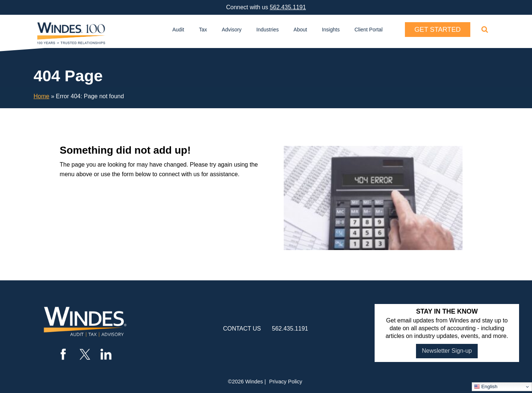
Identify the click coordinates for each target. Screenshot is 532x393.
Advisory (232, 30)
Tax (203, 30)
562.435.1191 (288, 7)
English (486, 387)
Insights (331, 30)
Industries (268, 30)
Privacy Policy (286, 382)
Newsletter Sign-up (447, 351)
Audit (178, 30)
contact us (242, 329)
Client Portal (368, 30)
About (301, 30)
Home (42, 96)
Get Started (438, 30)
